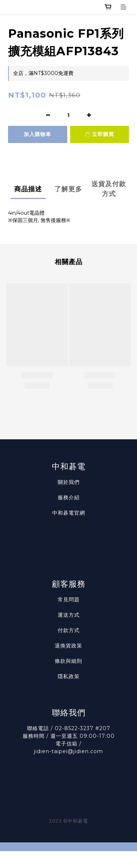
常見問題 (69, 600)
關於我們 (69, 482)
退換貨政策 (68, 646)
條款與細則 (68, 661)
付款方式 (69, 630)
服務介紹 (69, 497)
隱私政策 (69, 676)
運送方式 (69, 615)
